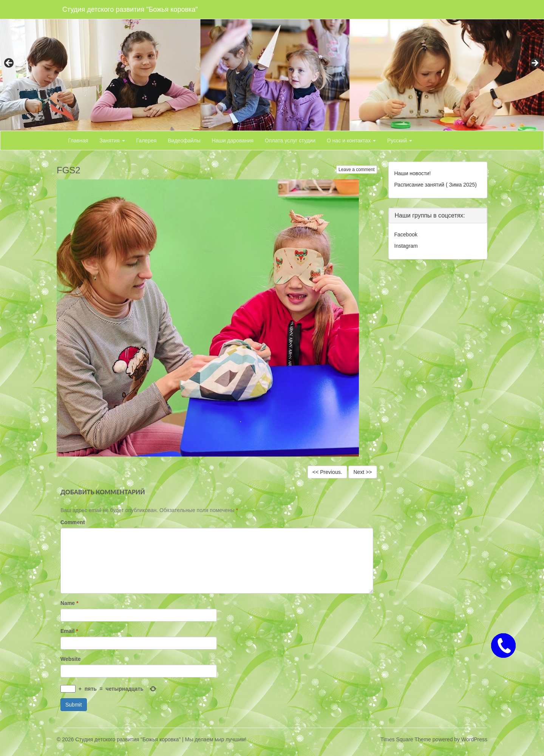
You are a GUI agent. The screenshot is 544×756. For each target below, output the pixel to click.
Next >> (362, 472)
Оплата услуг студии (290, 140)
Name (69, 603)
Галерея (147, 140)
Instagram (406, 246)
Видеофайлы (184, 140)
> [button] (535, 63)
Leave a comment (356, 170)
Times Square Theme (406, 739)
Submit (74, 705)
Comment (73, 522)
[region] (272, 65)
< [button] (9, 63)
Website (70, 659)
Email (69, 631)
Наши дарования (233, 140)
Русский (400, 140)
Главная (78, 140)
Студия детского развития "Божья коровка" (130, 9)
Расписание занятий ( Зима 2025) (436, 185)
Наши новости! (413, 173)
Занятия (112, 140)
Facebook (406, 235)
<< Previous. (327, 472)
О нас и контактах (351, 140)
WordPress (474, 739)
